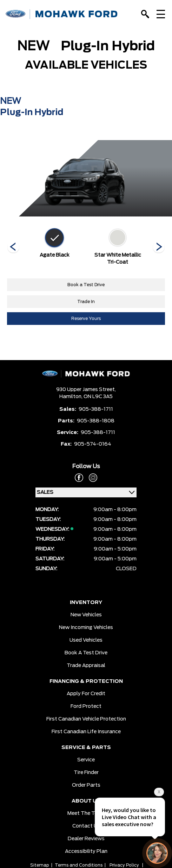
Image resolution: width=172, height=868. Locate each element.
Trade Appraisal (86, 666)
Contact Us (86, 826)
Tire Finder (86, 773)
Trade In (86, 302)
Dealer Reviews (86, 839)
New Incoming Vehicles (86, 628)
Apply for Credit (86, 694)
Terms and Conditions (79, 865)
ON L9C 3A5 (98, 397)
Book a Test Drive (86, 285)
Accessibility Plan (86, 851)
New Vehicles (86, 615)
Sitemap (40, 865)
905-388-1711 (96, 409)
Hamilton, (71, 397)
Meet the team (86, 813)
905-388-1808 (96, 421)
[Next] (13, 247)
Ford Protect (86, 706)
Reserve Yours (86, 319)
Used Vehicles (86, 640)
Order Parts (86, 785)
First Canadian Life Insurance (86, 732)
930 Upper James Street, (86, 390)
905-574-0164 (93, 444)
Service (86, 760)
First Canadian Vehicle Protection (86, 719)
